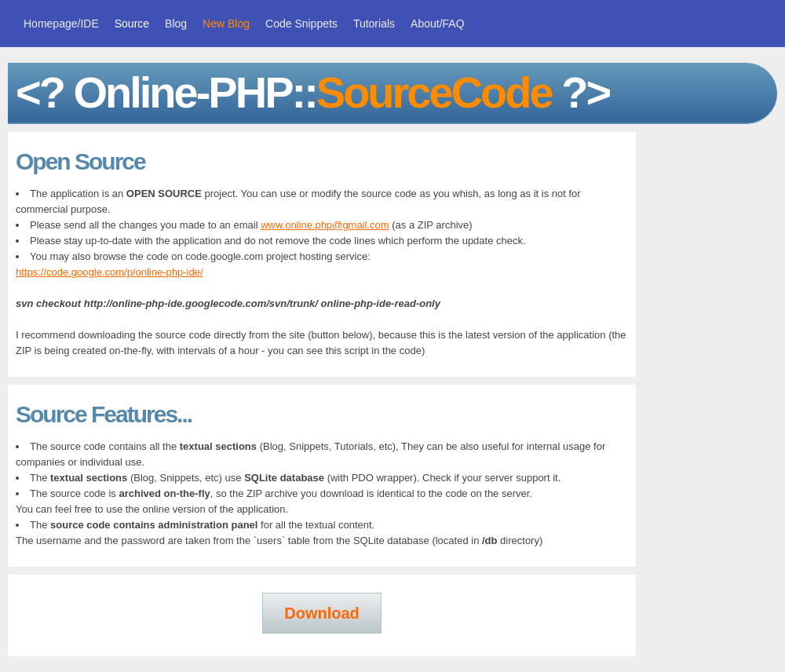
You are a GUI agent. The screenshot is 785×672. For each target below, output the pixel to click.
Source (132, 24)
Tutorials (374, 24)
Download (322, 613)
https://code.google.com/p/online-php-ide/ (110, 272)
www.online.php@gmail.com (325, 225)
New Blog (226, 24)
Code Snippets (301, 24)
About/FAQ (437, 24)
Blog (176, 24)
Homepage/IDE (61, 24)
